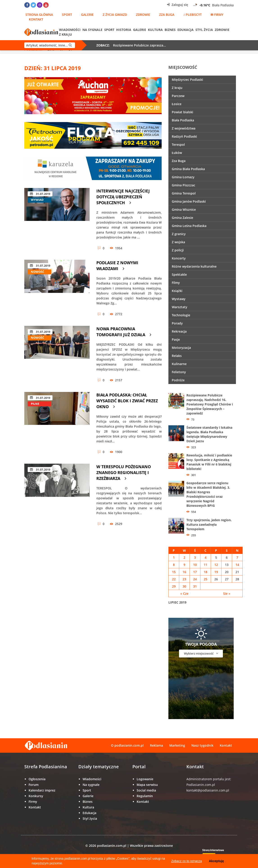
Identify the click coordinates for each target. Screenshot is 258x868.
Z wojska (178, 242)
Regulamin (145, 796)
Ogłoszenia (37, 779)
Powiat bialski (182, 112)
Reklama (156, 745)
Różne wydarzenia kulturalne (194, 266)
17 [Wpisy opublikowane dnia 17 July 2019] (195, 572)
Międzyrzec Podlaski (187, 80)
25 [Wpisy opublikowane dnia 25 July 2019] (206, 579)
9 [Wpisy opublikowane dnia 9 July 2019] (184, 565)
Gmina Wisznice (184, 209)
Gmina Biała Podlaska (188, 169)
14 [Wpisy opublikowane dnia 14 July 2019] (237, 565)
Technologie (181, 315)
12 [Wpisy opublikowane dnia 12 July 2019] (216, 565)
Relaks (177, 356)
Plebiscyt (192, 15)
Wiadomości (70, 30)
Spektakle (179, 274)
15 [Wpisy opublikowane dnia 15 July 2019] (174, 572)
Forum (34, 785)
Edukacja (186, 30)
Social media (146, 790)
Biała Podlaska (183, 120)
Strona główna (39, 15)
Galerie (87, 15)
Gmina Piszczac (183, 185)
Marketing (177, 745)
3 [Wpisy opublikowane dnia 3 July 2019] (195, 557)
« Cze (184, 594)
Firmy (217, 15)
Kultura (155, 30)
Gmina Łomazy (183, 177)
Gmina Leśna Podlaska (189, 226)
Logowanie (145, 779)
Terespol (178, 145)
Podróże (178, 380)
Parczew (178, 96)
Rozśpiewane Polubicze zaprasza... (139, 45)
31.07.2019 (40, 194)
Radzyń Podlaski (184, 136)
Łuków (177, 153)
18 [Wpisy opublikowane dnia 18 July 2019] (206, 572)
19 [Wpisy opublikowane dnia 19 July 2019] (216, 572)
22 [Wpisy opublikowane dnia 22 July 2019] (174, 579)
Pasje (176, 339)
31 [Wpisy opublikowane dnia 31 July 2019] (195, 586)
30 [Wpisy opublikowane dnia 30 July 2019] (184, 586)
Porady (177, 323)
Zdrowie (143, 15)
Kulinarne (179, 364)
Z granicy (179, 234)
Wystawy (179, 299)
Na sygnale (92, 30)
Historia (124, 30)
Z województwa (184, 128)
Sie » (227, 594)
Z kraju (66, 34)
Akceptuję (216, 861)
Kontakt (36, 19)
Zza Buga (167, 15)
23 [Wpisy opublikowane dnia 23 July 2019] (184, 579)
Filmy (176, 283)
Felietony (179, 372)
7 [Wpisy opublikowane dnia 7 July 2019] (237, 557)
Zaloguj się (178, 5)
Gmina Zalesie (182, 218)
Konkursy (36, 796)
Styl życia (204, 30)
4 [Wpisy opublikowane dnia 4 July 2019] (206, 557)
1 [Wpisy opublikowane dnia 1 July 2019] (174, 557)
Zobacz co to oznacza (186, 861)
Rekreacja (179, 331)
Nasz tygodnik (202, 745)
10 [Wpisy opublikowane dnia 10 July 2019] (195, 565)
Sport (67, 15)
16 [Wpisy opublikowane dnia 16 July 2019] (184, 572)
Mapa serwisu (147, 785)
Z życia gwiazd (115, 15)
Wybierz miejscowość (201, 653)
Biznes (170, 30)
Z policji (178, 250)
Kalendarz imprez (42, 790)
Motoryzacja (181, 348)
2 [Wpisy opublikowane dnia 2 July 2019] (184, 557)
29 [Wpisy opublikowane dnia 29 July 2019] (174, 586)
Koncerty (179, 258)
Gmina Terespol (184, 193)
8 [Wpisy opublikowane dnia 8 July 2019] (174, 565)
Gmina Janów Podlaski (189, 201)
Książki (177, 291)
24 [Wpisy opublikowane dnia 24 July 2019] (195, 579)
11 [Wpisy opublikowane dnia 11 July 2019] (206, 565)
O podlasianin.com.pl (127, 745)
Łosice (177, 104)
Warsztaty (180, 307)
